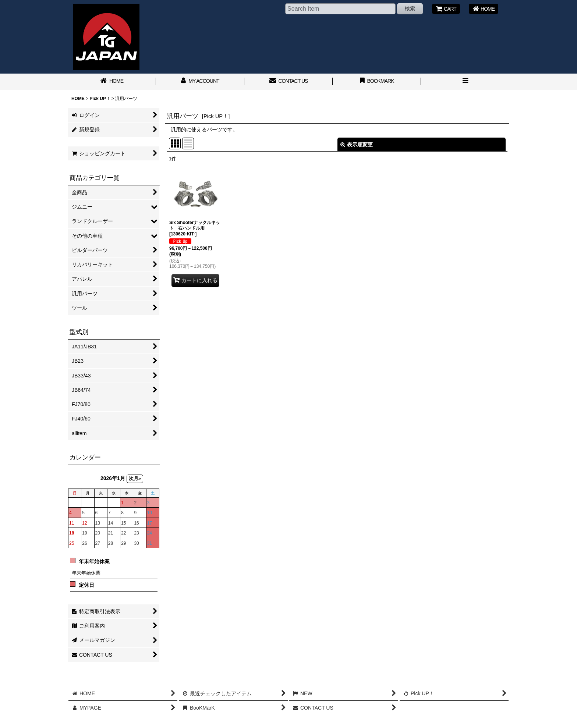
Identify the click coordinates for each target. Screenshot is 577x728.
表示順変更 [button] (357, 145)
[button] (465, 82)
